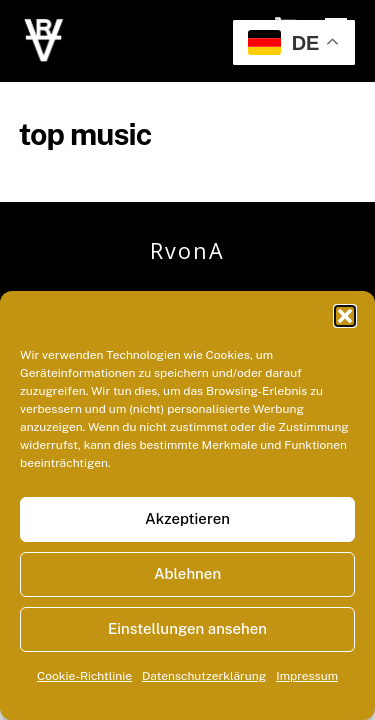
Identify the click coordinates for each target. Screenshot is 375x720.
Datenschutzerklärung (204, 676)
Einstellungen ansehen (187, 628)
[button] (345, 316)
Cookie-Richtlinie (84, 676)
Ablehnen (187, 573)
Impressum (307, 676)
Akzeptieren (187, 518)
